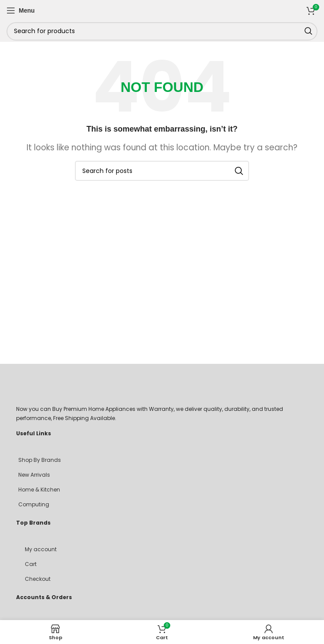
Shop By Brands (40, 460)
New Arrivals (34, 475)
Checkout (38, 579)
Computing (34, 504)
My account (41, 549)
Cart (31, 564)
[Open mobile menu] (21, 10)
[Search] (162, 31)
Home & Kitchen (39, 490)
